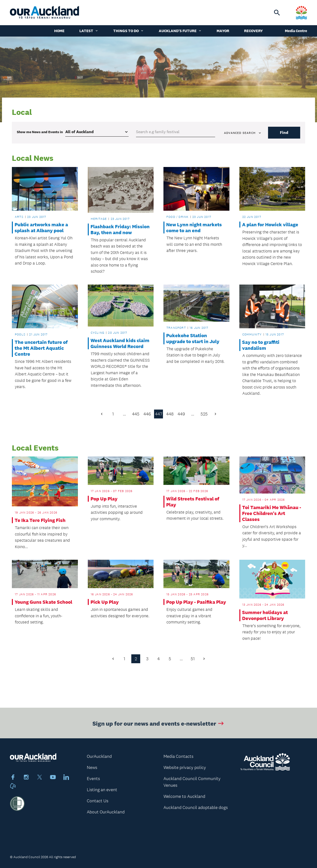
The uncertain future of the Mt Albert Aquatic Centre (41, 348)
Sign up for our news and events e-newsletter (159, 725)
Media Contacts (178, 756)
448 (170, 414)
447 (159, 414)
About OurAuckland (106, 812)
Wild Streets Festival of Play (193, 502)
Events (93, 779)
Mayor (223, 31)
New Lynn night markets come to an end (194, 227)
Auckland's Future (180, 31)
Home (59, 31)
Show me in (40, 132)
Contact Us (98, 801)
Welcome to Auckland (184, 796)
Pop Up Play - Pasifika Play (196, 602)
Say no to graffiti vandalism (261, 345)
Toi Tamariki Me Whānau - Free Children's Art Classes (272, 513)
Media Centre (296, 31)
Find (284, 133)
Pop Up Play (104, 499)
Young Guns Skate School (43, 602)
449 (181, 414)
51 (193, 659)
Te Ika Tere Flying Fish (40, 520)
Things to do (129, 31)
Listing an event (102, 790)
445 (136, 414)
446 (147, 414)
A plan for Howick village (270, 225)
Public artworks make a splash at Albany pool (41, 227)
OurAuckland (99, 756)
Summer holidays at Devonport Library (265, 615)
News (92, 767)
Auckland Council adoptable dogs (196, 807)
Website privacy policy (185, 767)
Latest (89, 31)
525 (204, 414)
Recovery (253, 31)
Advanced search (243, 133)
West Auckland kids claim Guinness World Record (120, 343)
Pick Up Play (105, 602)
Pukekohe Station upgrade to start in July (193, 338)
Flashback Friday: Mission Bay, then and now (120, 229)
